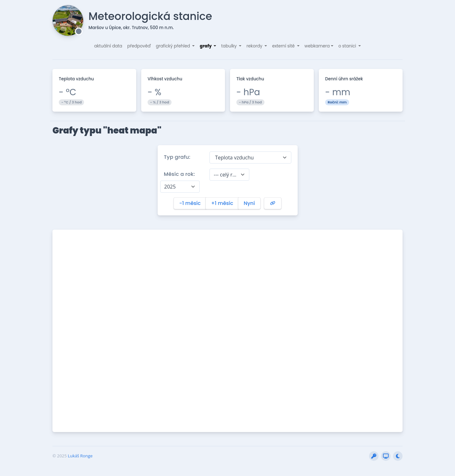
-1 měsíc (190, 203)
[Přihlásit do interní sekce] (374, 456)
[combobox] (250, 158)
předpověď (139, 46)
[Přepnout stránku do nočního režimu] (398, 456)
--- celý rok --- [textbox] (225, 175)
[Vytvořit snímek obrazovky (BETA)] (386, 456)
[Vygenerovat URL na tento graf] (273, 203)
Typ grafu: (177, 157)
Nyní (249, 203)
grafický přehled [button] (173, 46)
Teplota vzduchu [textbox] (234, 158)
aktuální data (108, 46)
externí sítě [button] (284, 46)
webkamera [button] (317, 46)
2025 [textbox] (170, 187)
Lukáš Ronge (80, 456)
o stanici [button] (348, 46)
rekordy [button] (255, 46)
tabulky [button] (230, 46)
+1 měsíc (222, 203)
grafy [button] (206, 46)
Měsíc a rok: (180, 174)
